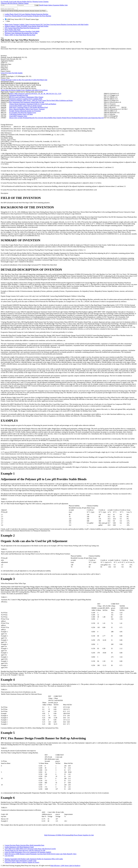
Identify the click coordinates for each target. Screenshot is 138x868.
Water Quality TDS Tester (13, 30)
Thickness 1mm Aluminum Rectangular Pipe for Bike (21, 33)
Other (7, 21)
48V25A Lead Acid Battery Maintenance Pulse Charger (26, 97)
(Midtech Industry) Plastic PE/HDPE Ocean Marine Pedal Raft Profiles (26, 26)
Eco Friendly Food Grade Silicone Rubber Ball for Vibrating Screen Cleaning (25, 2)
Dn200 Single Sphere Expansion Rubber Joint (54, 5)
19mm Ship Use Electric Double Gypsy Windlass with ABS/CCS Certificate (24, 90)
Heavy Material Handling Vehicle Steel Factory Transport (27, 109)
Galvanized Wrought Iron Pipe (19, 95)
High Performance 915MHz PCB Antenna (57, 835)
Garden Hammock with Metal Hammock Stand (19, 847)
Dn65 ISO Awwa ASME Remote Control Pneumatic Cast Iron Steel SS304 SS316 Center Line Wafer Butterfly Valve (40, 854)
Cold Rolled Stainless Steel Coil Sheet (21, 114)
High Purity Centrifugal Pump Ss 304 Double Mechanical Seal (28, 107)
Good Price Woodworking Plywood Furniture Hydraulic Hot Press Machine (28, 16)
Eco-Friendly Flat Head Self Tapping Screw (23, 113)
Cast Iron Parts (9, 856)
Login (37, 5)
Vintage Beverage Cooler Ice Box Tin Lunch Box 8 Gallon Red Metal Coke (24, 80)
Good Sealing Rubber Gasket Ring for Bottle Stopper (26, 106)
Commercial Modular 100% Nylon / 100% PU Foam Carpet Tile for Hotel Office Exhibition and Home (41, 100)
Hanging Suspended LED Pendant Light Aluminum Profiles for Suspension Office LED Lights (34, 859)
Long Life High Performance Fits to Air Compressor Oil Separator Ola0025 (28, 852)
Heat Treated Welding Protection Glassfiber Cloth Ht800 (22, 31)
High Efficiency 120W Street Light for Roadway (65, 866)
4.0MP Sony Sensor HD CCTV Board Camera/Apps (22, 19)
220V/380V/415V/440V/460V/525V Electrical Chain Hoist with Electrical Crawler (30, 849)
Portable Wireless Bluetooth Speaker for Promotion (25, 111)
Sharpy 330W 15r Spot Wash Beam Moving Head (20, 35)
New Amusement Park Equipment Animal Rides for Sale (27, 102)
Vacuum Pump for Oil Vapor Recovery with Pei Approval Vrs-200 (25, 850)
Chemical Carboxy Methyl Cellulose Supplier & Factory (22, 862)
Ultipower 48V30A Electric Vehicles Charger (15, 3)
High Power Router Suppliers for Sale (82, 835)
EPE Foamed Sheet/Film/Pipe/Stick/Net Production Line (22, 28)
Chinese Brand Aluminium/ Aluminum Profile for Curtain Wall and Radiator (33, 104)
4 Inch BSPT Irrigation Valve (18, 116)
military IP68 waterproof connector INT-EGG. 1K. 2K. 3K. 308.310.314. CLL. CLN (35, 94)
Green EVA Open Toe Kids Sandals (12, 73)
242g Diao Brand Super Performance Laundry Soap (20, 861)
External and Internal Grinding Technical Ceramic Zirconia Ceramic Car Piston (24, 11)
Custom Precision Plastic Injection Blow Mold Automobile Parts (24, 845)
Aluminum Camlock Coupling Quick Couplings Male (26, 99)
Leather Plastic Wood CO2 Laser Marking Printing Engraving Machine (26, 14)
